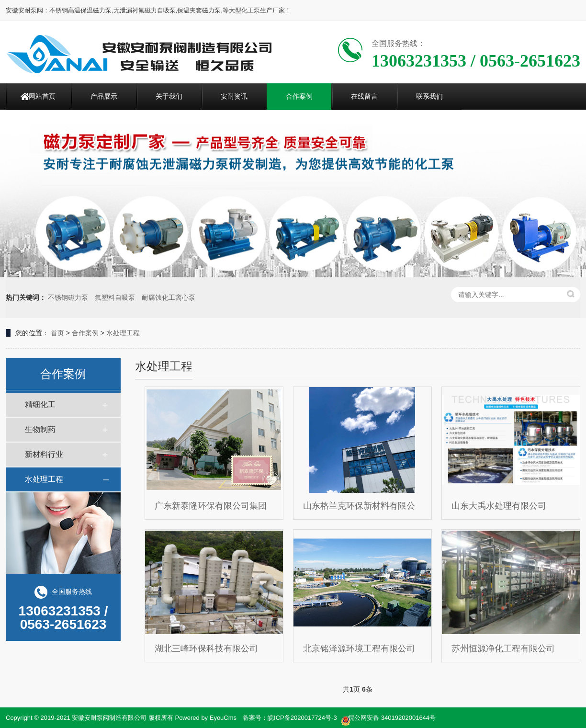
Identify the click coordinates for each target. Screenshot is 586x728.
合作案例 (299, 96)
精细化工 (40, 404)
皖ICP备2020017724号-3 (302, 718)
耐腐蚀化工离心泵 (169, 297)
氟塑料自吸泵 (115, 297)
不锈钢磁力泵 (68, 297)
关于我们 (169, 96)
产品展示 (104, 96)
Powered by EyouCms (205, 718)
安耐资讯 (234, 96)
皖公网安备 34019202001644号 (388, 718)
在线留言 (364, 96)
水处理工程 (123, 333)
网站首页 (42, 96)
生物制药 (40, 429)
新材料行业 (44, 454)
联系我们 (429, 96)
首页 (57, 333)
